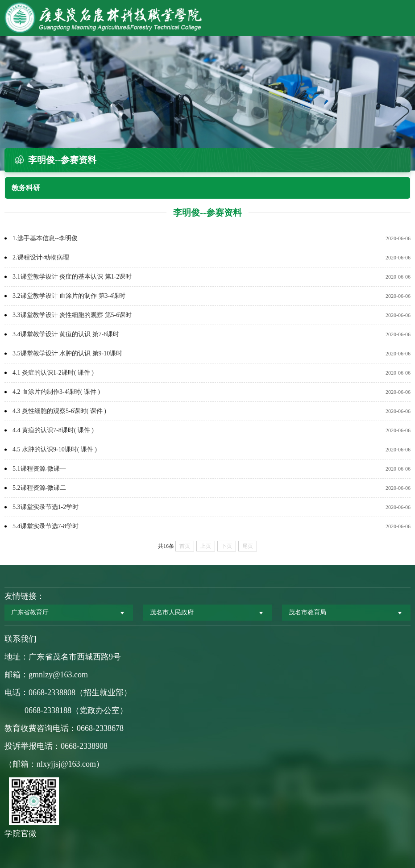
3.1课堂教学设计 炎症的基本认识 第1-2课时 (72, 277)
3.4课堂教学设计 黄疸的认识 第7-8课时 (66, 334)
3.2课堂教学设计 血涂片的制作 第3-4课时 (69, 296)
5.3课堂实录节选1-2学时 (46, 507)
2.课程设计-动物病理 (41, 257)
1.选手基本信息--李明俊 (45, 238)
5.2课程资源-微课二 (39, 488)
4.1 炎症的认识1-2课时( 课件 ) (53, 373)
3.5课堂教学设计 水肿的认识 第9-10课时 (67, 353)
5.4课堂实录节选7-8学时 (46, 526)
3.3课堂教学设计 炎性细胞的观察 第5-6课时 (72, 315)
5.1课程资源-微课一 (39, 469)
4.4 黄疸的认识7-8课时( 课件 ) (53, 430)
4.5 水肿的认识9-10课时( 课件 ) (55, 449)
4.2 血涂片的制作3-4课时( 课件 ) (56, 392)
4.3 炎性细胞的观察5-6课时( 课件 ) (59, 411)
